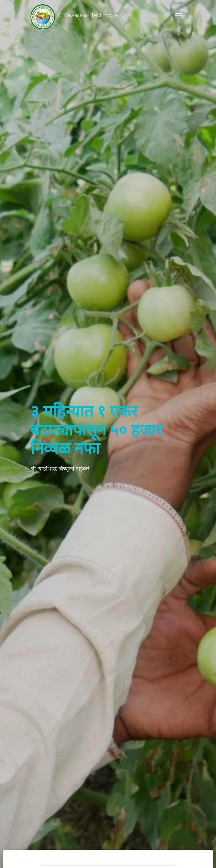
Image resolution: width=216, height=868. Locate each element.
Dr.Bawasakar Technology (74, 15)
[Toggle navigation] (179, 15)
